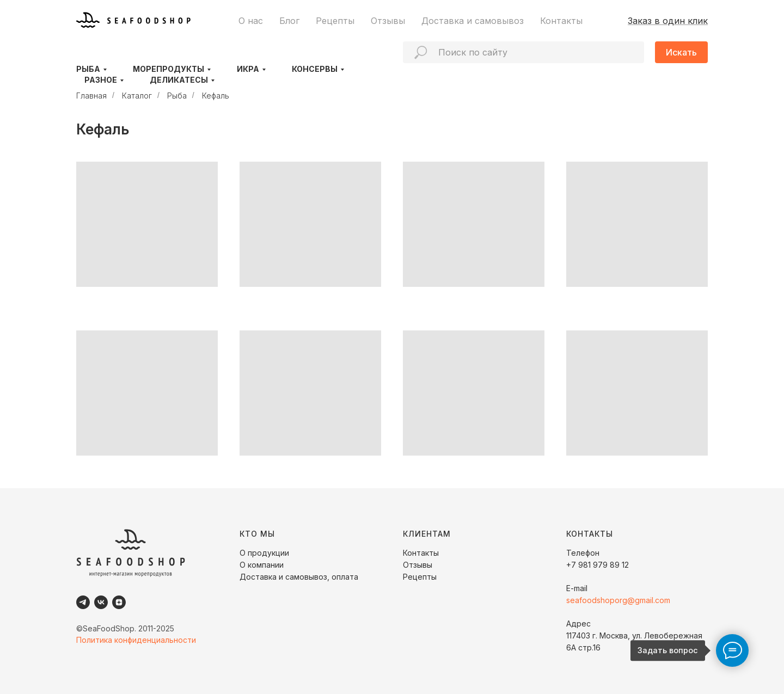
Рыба (88, 69)
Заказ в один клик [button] (668, 21)
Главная (91, 96)
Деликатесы (179, 80)
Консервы (315, 69)
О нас (251, 21)
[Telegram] (83, 602)
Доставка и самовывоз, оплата (299, 577)
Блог (289, 21)
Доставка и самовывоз (473, 21)
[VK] (101, 602)
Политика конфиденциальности (136, 640)
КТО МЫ (257, 534)
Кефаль (216, 96)
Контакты (561, 21)
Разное (101, 80)
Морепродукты (169, 69)
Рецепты (335, 21)
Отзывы (388, 21)
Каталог (137, 96)
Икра (248, 69)
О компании (262, 565)
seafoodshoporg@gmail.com (618, 600)
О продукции (264, 553)
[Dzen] (119, 602)
